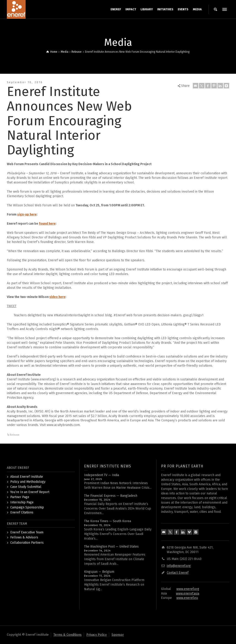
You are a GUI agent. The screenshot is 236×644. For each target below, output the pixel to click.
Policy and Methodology (28, 482)
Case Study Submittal (26, 487)
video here (57, 297)
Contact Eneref (178, 573)
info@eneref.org (179, 566)
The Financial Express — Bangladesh (111, 496)
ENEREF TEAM (17, 524)
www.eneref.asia (188, 594)
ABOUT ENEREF (18, 468)
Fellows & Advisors (24, 537)
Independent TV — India (102, 475)
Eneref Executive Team (27, 532)
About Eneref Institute (27, 477)
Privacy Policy (97, 635)
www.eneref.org (188, 589)
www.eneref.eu (187, 598)
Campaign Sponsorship (27, 507)
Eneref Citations (22, 512)
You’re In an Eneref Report (30, 492)
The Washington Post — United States (111, 547)
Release (15, 435)
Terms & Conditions (68, 635)
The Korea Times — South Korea (107, 521)
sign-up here (27, 214)
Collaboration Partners (27, 543)
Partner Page (20, 497)
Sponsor (118, 635)
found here (47, 224)
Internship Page (22, 502)
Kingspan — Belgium (99, 572)
